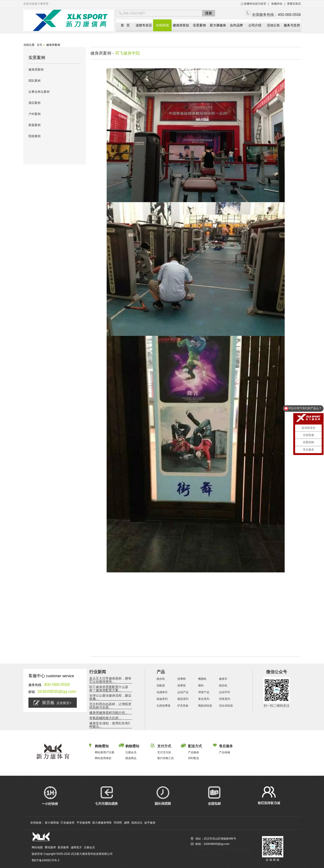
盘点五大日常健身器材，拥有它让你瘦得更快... (110, 680)
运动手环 (225, 692)
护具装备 (183, 706)
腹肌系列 (183, 699)
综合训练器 (226, 706)
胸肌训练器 (205, 706)
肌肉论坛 (137, 823)
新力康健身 (218, 25)
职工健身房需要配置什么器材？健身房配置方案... (109, 689)
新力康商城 (52, 823)
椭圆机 (202, 679)
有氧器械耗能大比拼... (105, 718)
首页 (40, 45)
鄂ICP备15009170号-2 (46, 860)
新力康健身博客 (102, 823)
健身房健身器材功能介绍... (108, 713)
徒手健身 (150, 823)
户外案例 (34, 114)
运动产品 (183, 692)
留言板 (52, 703)
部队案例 (34, 81)
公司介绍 (255, 25)
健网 (127, 823)
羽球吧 (118, 823)
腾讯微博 (50, 847)
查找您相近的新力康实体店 (207, 855)
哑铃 (201, 686)
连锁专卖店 (144, 25)
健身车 (223, 679)
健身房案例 (36, 70)
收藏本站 (277, 4)
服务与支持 (292, 25)
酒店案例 (34, 103)
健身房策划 (181, 25)
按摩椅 (182, 679)
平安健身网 (83, 823)
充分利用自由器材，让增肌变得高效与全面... (110, 706)
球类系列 (225, 699)
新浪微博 (63, 847)
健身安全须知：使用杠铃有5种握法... (110, 725)
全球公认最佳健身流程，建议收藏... (110, 697)
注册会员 (89, 847)
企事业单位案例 (39, 92)
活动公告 (273, 25)
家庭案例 (34, 125)
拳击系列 (204, 699)
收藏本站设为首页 (255, 4)
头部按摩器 (164, 706)
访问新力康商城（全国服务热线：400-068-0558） (222, 849)
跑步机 (161, 679)
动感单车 (162, 692)
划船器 (161, 686)
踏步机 (223, 686)
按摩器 (182, 686)
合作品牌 (236, 25)
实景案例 (199, 25)
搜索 (209, 13)
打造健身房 (68, 823)
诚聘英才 (76, 847)
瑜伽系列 (162, 699)
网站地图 (37, 847)
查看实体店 (294, 4)
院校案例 (34, 136)
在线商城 (162, 25)
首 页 (125, 25)
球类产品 (204, 692)
